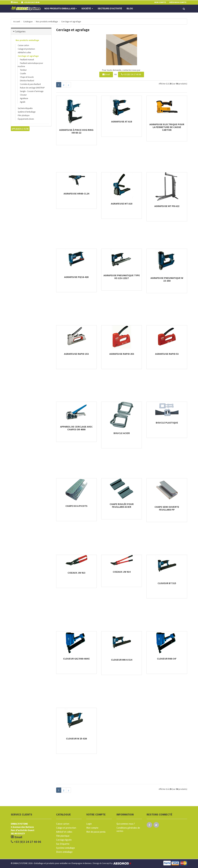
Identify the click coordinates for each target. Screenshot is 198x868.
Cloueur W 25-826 (76, 738)
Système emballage (66, 848)
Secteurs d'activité (110, 9)
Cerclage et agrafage (71, 21)
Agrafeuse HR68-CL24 (76, 194)
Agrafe (23, 102)
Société (87, 9)
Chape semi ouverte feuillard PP (167, 508)
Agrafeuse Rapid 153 (76, 354)
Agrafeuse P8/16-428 (76, 277)
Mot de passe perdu (96, 832)
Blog (130, 9)
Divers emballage (64, 852)
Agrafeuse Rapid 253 (122, 354)
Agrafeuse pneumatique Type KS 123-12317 (122, 277)
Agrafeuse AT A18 (122, 121)
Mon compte (92, 828)
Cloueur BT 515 (167, 583)
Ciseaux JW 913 (76, 573)
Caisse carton (23, 45)
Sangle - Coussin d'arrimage (32, 91)
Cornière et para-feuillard (30, 84)
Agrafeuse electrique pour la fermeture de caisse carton (167, 127)
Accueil (17, 21)
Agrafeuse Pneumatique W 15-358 (167, 279)
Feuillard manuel (27, 60)
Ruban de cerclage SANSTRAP (32, 88)
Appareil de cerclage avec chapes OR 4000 (76, 428)
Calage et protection (26, 49)
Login (89, 824)
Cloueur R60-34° (167, 659)
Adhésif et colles (24, 52)
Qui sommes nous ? (126, 824)
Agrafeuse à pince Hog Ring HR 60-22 (76, 131)
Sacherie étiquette (25, 108)
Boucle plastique (167, 423)
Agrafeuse (24, 98)
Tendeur (23, 70)
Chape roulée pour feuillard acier (122, 505)
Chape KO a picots (76, 506)
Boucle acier (122, 433)
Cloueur (23, 95)
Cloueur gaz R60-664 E (76, 659)
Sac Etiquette (63, 844)
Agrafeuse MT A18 (122, 204)
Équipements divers (26, 119)
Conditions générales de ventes (128, 829)
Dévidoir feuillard (27, 81)
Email (106, 74)
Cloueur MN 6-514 (122, 660)
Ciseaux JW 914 (122, 572)
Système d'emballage (27, 112)
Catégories (20, 31)
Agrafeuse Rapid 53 (167, 354)
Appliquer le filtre (20, 129)
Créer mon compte (178, 2)
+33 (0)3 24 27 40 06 (131, 74)
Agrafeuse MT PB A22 (167, 206)
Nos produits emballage (61, 9)
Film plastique (24, 115)
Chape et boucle (27, 77)
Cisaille (23, 73)
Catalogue (28, 21)
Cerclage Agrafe (64, 840)
